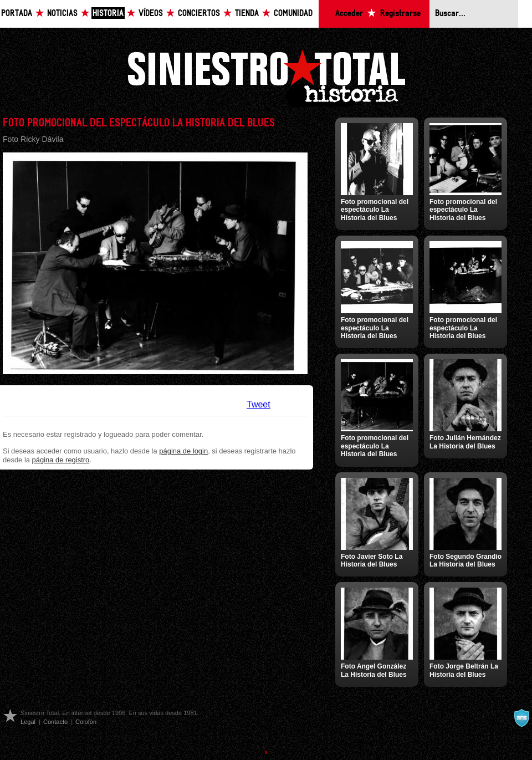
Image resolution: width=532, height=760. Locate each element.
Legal (28, 722)
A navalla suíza (521, 718)
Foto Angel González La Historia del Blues (374, 670)
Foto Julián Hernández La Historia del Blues (465, 442)
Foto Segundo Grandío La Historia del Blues (465, 560)
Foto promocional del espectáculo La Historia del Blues (375, 210)
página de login (183, 451)
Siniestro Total (266, 77)
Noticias (62, 14)
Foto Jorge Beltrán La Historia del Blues (464, 670)
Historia (108, 14)
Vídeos (151, 14)
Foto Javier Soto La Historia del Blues (372, 560)
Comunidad (293, 14)
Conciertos (199, 14)
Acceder (349, 14)
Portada (17, 14)
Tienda (247, 14)
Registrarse (400, 14)
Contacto (55, 722)
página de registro (61, 460)
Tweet (259, 404)
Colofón (86, 722)
